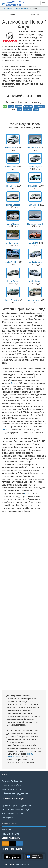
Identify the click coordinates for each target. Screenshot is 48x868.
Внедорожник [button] (39, 107)
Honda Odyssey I (35, 224)
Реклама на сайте (10, 834)
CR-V (27, 494)
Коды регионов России (13, 814)
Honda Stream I (35, 281)
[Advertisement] (24, 601)
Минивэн (12, 110)
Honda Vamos (33, 300)
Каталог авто (22, 9)
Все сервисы (8, 818)
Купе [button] (20, 110)
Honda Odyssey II (13, 243)
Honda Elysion (35, 167)
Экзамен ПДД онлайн (12, 781)
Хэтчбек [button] (19, 107)
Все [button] (5, 107)
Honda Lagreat (13, 205)
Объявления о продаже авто (15, 793)
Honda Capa (33, 148)
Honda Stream (13, 281)
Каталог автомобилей (12, 785)
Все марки (35, 15)
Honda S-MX (33, 243)
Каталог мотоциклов (12, 789)
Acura (5, 430)
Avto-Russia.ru (22, 865)
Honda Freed (32, 186)
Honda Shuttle (10, 262)
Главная (8, 9)
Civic (13, 383)
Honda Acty (10, 148)
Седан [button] (11, 107)
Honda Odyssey (13, 224)
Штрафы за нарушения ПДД (15, 810)
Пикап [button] (36, 110)
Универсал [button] (28, 107)
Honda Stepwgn (35, 262)
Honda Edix (10, 167)
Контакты (6, 830)
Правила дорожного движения (16, 806)
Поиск (13, 15)
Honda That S (10, 300)
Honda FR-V (10, 186)
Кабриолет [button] (28, 110)
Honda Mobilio (33, 205)
